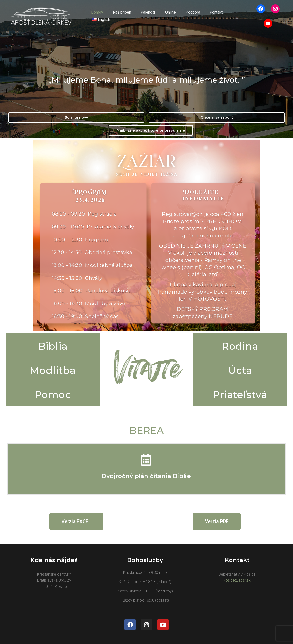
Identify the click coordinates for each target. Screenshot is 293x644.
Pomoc (53, 394)
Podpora (185, 16)
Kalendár (144, 16)
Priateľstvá (240, 394)
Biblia (53, 346)
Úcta (240, 370)
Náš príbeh (120, 16)
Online (164, 16)
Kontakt (206, 16)
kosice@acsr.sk (237, 580)
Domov (97, 16)
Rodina (240, 346)
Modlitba (53, 370)
